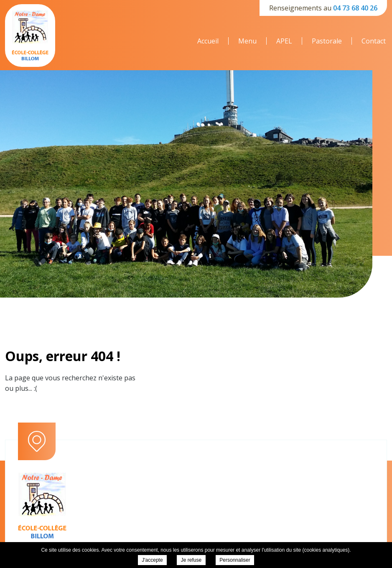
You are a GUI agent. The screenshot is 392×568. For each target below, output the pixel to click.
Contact (374, 41)
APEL (284, 41)
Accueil (208, 41)
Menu (247, 41)
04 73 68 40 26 (355, 8)
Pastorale (327, 41)
